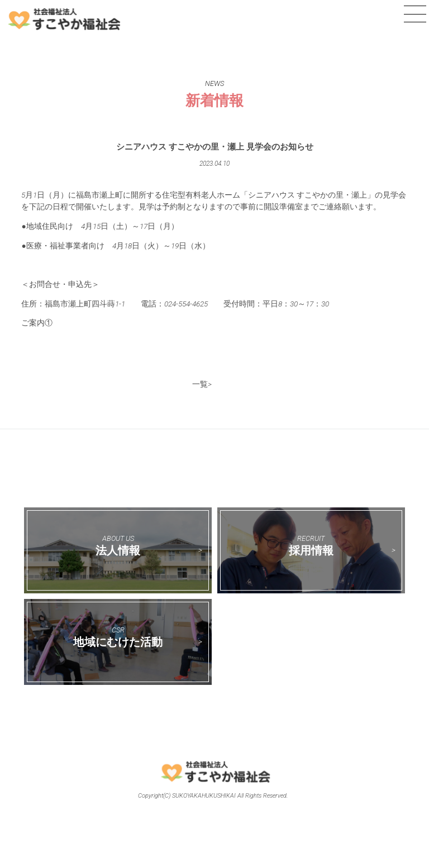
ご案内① (37, 323)
